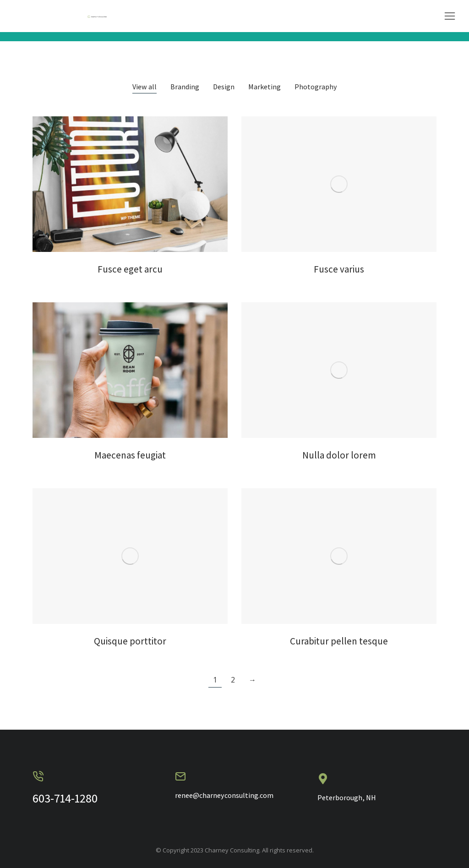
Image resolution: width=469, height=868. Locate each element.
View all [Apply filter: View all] (145, 87)
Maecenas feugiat (130, 455)
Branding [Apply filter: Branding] (185, 87)
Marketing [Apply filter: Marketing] (264, 87)
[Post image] (130, 184)
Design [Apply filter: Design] (224, 87)
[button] (450, 16)
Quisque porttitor (130, 641)
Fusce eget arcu (130, 269)
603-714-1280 (65, 798)
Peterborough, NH (347, 798)
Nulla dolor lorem (339, 455)
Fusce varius (339, 269)
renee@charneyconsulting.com (224, 795)
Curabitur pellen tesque (339, 641)
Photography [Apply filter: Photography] (316, 87)
